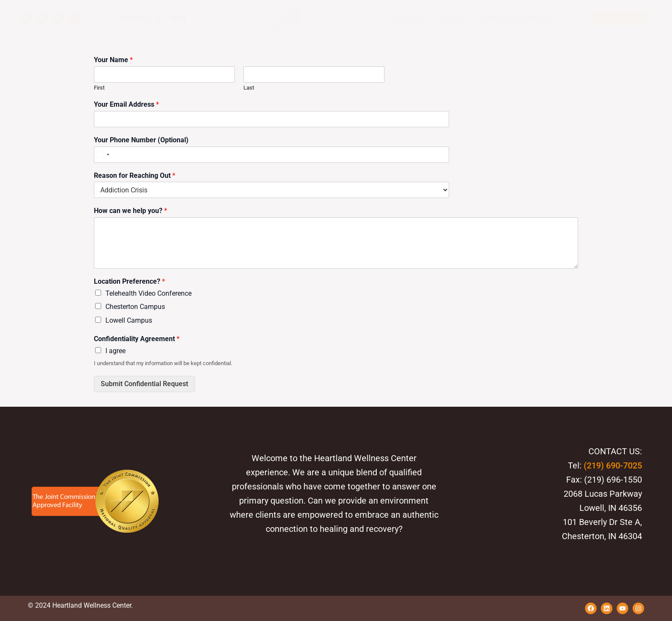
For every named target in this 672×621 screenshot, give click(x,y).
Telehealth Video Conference (148, 293)
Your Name (113, 60)
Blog (178, 18)
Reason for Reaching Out (135, 175)
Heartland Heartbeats (515, 18)
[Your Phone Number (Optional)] (239, 155)
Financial (453, 18)
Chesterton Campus (135, 307)
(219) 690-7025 (613, 465)
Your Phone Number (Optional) (141, 140)
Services (141, 18)
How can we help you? (130, 211)
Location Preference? (129, 281)
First (99, 88)
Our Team (412, 18)
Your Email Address (126, 104)
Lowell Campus (129, 320)
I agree (115, 351)
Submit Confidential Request (144, 384)
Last (249, 88)
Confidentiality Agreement (137, 339)
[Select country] (103, 155)
